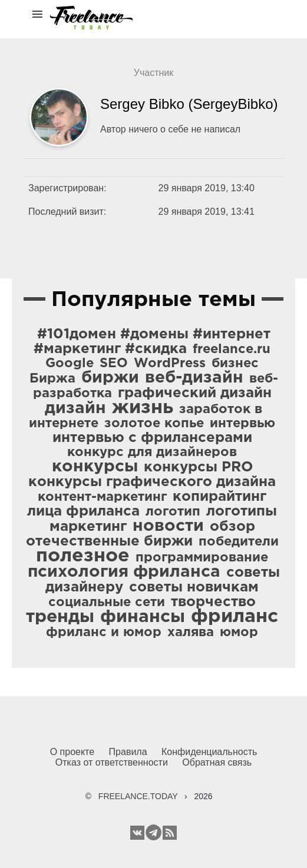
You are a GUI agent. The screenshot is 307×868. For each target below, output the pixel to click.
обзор (232, 527)
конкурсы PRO (198, 467)
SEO (114, 364)
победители (239, 542)
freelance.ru (232, 350)
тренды (60, 617)
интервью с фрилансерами (152, 438)
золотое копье (154, 424)
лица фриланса (83, 511)
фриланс (235, 617)
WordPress (170, 364)
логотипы (242, 511)
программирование (202, 558)
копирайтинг (219, 497)
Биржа (52, 379)
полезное (83, 556)
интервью (242, 424)
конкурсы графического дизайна (152, 482)
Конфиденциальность (209, 752)
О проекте (72, 752)
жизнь (143, 408)
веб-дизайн (194, 378)
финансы (143, 617)
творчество (213, 602)
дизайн (75, 408)
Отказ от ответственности (112, 762)
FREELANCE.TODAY (138, 796)
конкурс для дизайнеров (152, 453)
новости (168, 526)
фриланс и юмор (104, 633)
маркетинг (88, 527)
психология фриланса (124, 572)
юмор (239, 633)
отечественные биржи (109, 541)
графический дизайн (195, 393)
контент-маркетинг (102, 497)
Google (70, 364)
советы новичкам (194, 587)
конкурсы (95, 467)
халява (191, 633)
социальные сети (107, 603)
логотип (173, 512)
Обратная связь (217, 762)
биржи (110, 378)
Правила (128, 752)
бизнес (235, 364)
